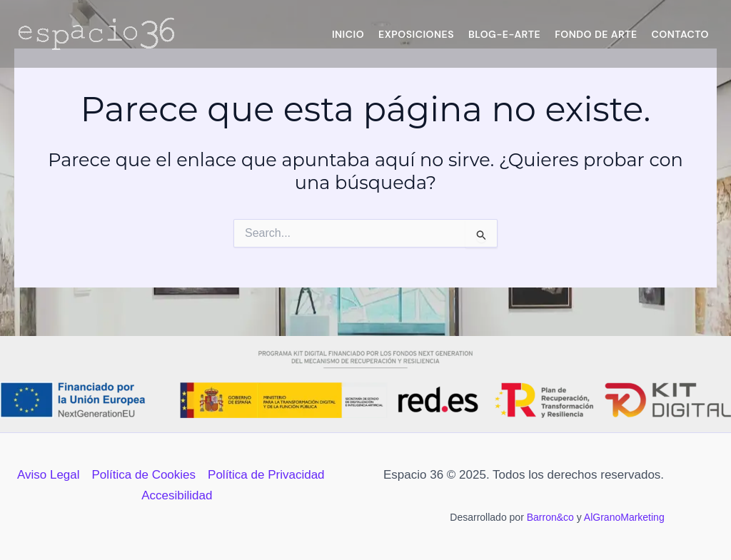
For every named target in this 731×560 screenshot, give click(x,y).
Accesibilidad (177, 495)
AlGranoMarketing (624, 517)
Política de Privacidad (266, 475)
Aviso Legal (49, 475)
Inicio (348, 34)
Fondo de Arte (596, 34)
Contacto (680, 34)
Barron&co (550, 517)
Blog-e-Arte (504, 34)
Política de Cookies (144, 475)
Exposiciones (416, 34)
